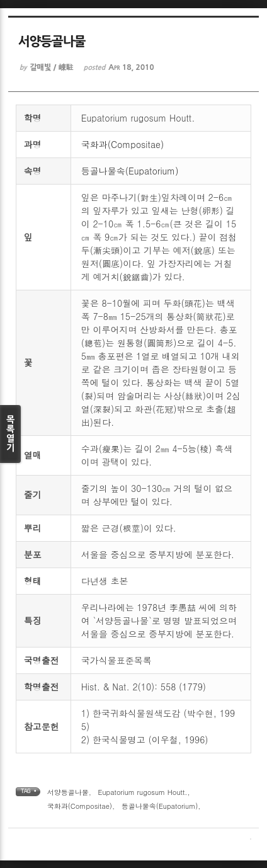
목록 (10, 434)
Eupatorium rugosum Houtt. (143, 792)
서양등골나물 (68, 792)
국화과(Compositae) (122, 144)
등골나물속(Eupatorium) (130, 171)
